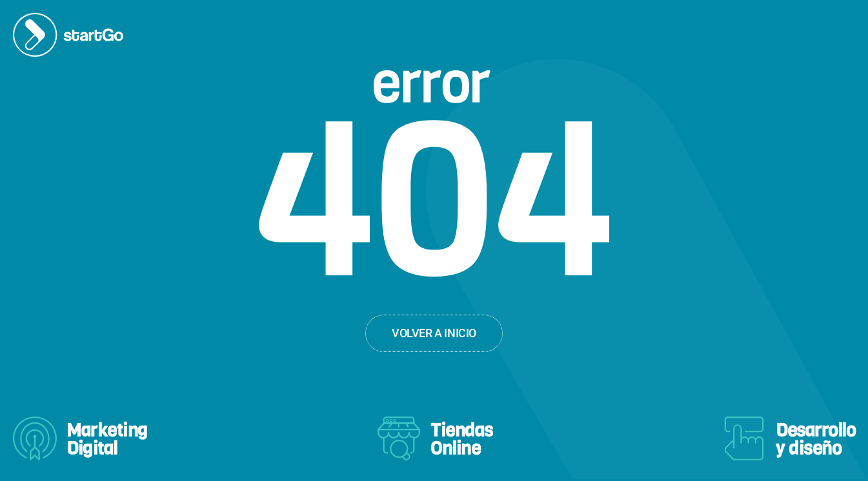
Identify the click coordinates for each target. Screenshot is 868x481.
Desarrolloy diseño (815, 439)
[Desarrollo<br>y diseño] (744, 438)
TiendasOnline (462, 439)
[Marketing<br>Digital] (35, 438)
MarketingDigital (107, 439)
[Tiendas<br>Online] (399, 438)
